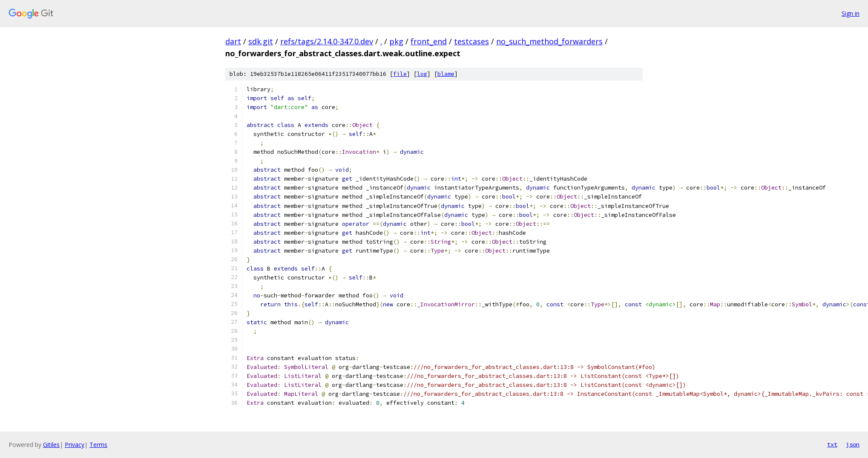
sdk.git (261, 41)
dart (233, 41)
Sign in (851, 13)
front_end (429, 41)
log (422, 74)
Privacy (75, 445)
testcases (471, 41)
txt (832, 444)
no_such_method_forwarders (549, 41)
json (853, 444)
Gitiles (51, 445)
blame (446, 74)
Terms (98, 445)
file (400, 74)
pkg (396, 41)
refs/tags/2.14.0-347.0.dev (327, 41)
